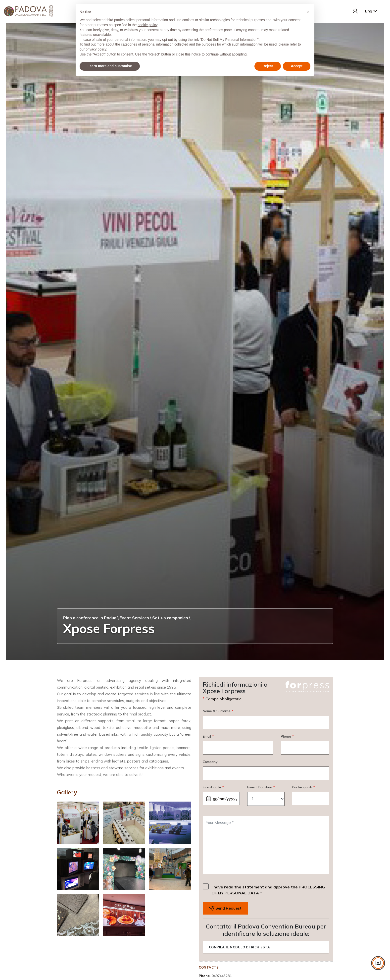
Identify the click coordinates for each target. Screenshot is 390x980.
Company (210, 762)
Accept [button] (297, 66)
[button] (308, 12)
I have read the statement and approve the (268, 890)
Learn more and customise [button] (110, 66)
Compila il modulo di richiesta (239, 947)
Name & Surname (218, 711)
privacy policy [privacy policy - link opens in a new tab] (96, 49)
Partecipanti (303, 787)
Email (208, 736)
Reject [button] (268, 66)
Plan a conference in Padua (90, 618)
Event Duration (261, 787)
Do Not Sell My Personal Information (229, 40)
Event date (213, 787)
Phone (287, 736)
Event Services (134, 618)
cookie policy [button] (147, 25)
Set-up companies (170, 618)
